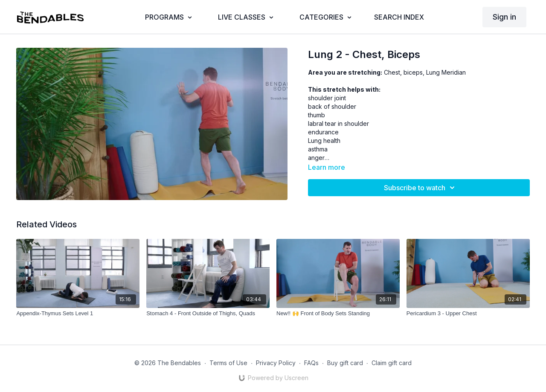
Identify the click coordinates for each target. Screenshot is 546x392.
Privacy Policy (276, 363)
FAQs (311, 363)
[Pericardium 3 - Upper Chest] (468, 314)
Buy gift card (345, 363)
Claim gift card (392, 363)
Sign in (504, 17)
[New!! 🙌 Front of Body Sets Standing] (338, 314)
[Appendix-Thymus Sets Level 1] (78, 314)
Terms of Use (228, 363)
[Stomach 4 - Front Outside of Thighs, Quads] (208, 314)
